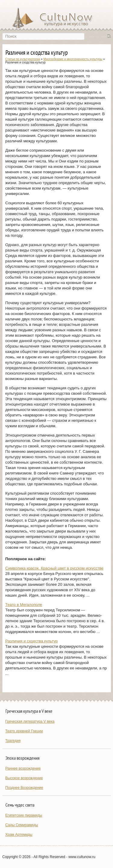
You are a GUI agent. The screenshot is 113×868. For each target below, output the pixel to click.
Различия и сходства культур (32, 641)
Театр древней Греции (24, 731)
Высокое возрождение (24, 778)
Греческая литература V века (30, 721)
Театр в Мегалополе (24, 605)
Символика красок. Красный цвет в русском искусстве (55, 568)
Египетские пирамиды (24, 815)
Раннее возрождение (23, 768)
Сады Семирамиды (22, 825)
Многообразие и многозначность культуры (73, 59)
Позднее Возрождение (24, 788)
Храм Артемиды (19, 835)
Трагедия (13, 741)
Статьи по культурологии (23, 59)
